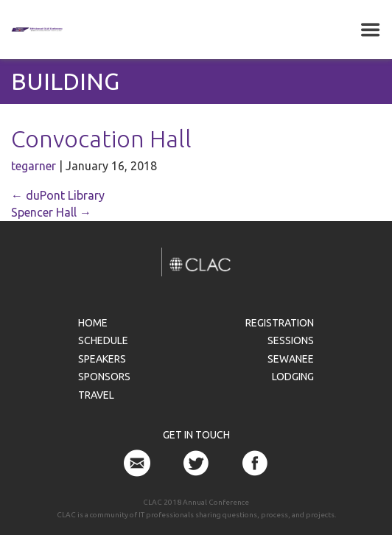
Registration (280, 323)
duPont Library (58, 195)
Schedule (103, 340)
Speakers (102, 359)
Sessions (291, 340)
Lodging (293, 377)
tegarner (34, 166)
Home (93, 323)
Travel (96, 395)
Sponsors (104, 377)
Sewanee (291, 359)
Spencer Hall (51, 212)
